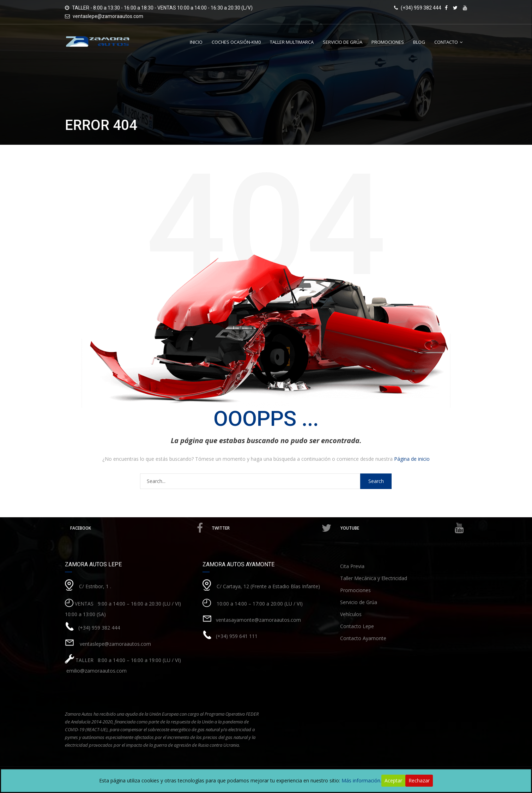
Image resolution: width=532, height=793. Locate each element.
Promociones (388, 42)
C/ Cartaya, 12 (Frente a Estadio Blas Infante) (268, 586)
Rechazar (419, 780)
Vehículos (351, 614)
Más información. (361, 780)
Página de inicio (412, 459)
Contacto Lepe (357, 626)
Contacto (446, 42)
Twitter (272, 528)
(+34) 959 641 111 (237, 636)
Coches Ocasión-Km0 (236, 42)
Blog (419, 42)
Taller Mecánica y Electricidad (374, 578)
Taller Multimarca (292, 42)
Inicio (196, 42)
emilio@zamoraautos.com (96, 671)
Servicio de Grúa (343, 42)
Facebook (137, 528)
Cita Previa (352, 566)
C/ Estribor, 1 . (95, 586)
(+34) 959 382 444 (99, 628)
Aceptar (393, 780)
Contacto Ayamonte (363, 638)
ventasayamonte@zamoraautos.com (258, 620)
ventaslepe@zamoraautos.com (108, 16)
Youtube (402, 528)
